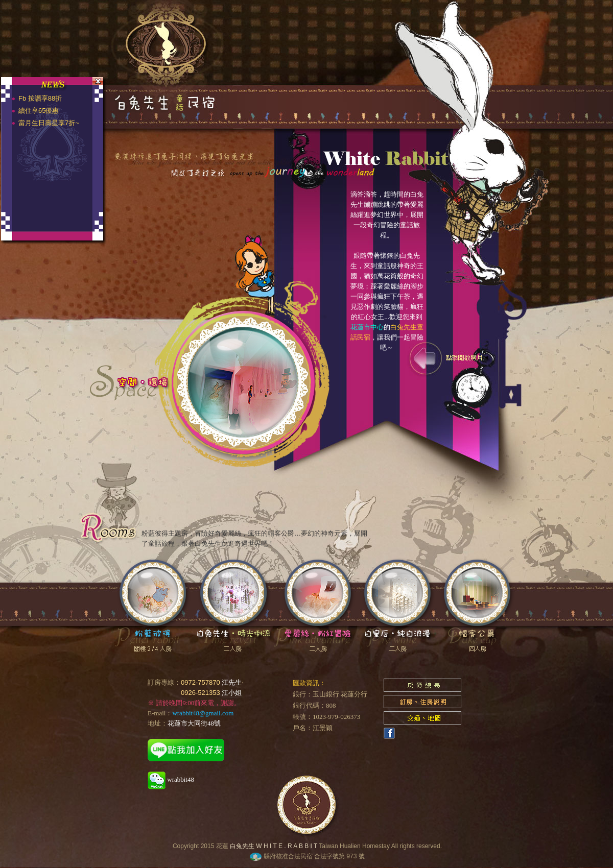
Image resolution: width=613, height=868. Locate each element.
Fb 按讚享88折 (43, 98)
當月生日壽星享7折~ (52, 123)
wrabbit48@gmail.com (203, 713)
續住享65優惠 (42, 111)
